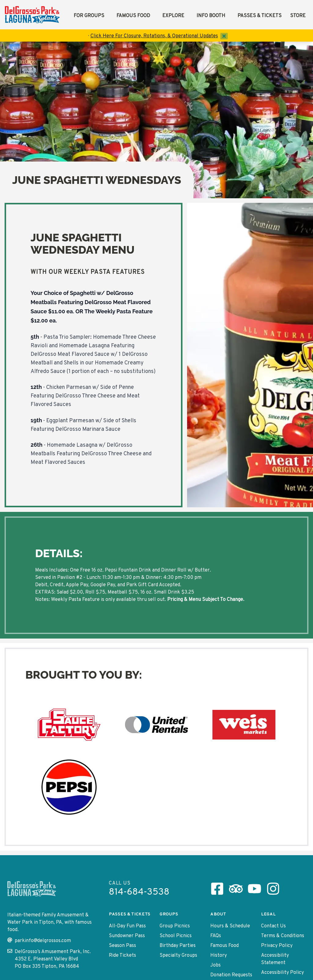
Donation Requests (231, 975)
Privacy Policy (277, 946)
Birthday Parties (178, 946)
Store (298, 16)
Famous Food (133, 16)
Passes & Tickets (260, 16)
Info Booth (211, 16)
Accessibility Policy (282, 973)
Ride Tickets (122, 956)
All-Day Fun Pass (127, 926)
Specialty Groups (178, 956)
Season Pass (122, 946)
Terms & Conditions (283, 936)
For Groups (89, 16)
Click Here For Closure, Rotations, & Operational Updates (154, 36)
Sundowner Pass (127, 936)
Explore (173, 16)
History (219, 956)
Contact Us (273, 926)
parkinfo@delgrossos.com (39, 941)
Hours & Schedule (230, 926)
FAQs (216, 936)
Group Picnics (175, 926)
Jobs (215, 965)
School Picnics (176, 936)
